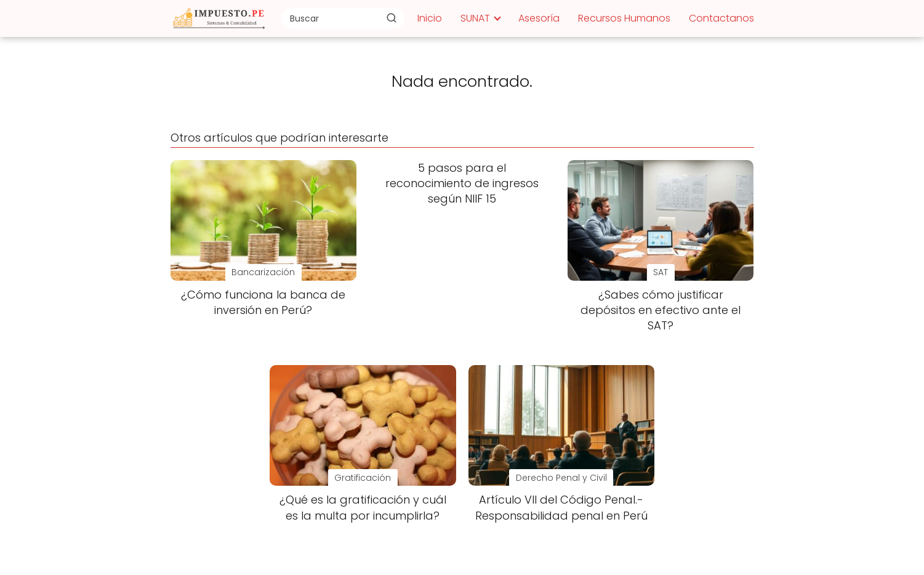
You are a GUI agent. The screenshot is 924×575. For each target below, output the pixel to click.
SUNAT (475, 18)
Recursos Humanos (624, 18)
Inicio (430, 18)
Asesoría (539, 18)
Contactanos (721, 18)
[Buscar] (392, 18)
